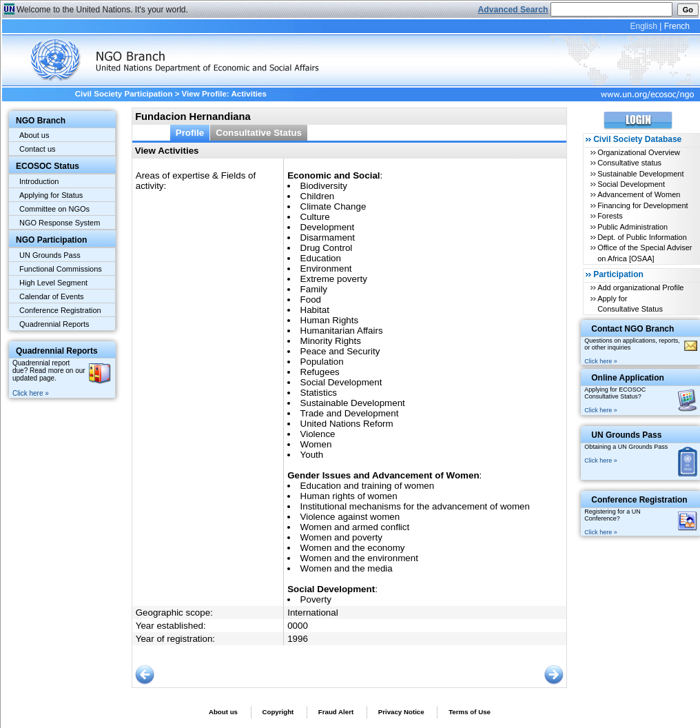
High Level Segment (53, 283)
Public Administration (632, 227)
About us (34, 135)
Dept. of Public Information (642, 237)
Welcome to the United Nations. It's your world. (102, 10)
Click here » (31, 393)
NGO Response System (60, 223)
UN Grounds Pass (50, 255)
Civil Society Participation (124, 94)
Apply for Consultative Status (630, 304)
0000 (298, 626)
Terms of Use (470, 712)
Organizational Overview (639, 152)
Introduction (39, 181)
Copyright (278, 712)
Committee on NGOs (54, 209)
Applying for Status (51, 195)
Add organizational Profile (640, 287)
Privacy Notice (401, 712)
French (677, 26)
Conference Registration (60, 310)
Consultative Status (259, 133)
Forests (610, 216)
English (643, 26)
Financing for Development (642, 205)
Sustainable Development (640, 174)
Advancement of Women (639, 194)
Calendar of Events (52, 296)
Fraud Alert (336, 712)
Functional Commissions (61, 269)
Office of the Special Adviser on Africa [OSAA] (645, 253)
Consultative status (629, 163)
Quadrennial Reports (54, 324)
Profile (190, 133)
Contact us (38, 149)
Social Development (631, 184)
